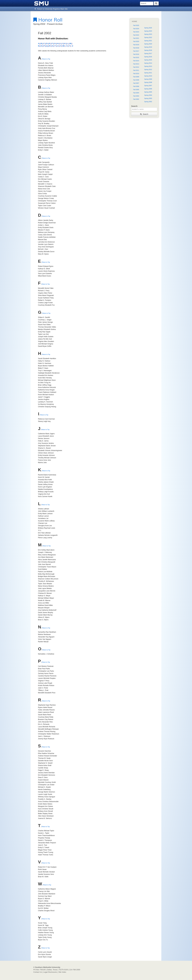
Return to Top (46, 59)
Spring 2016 (148, 57)
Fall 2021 (136, 38)
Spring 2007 (148, 86)
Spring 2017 (148, 53)
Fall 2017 (136, 51)
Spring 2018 (148, 50)
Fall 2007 (136, 83)
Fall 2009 (136, 77)
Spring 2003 (148, 98)
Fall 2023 (136, 32)
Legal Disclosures (50, 972)
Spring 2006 (148, 89)
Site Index (62, 972)
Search (144, 114)
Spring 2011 (148, 73)
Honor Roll (48, 20)
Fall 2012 (136, 67)
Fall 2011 (136, 70)
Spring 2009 (148, 79)
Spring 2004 (148, 95)
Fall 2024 (136, 29)
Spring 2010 (148, 76)
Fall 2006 (136, 86)
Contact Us (38, 972)
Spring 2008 (148, 82)
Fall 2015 (136, 57)
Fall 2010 (136, 74)
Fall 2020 (136, 41)
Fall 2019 (136, 45)
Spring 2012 (148, 70)
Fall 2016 (136, 54)
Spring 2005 (148, 92)
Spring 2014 (148, 63)
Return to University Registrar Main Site (51, 9)
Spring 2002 (148, 102)
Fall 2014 (136, 61)
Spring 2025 (148, 28)
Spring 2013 (148, 66)
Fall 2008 (136, 80)
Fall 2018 (136, 48)
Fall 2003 (136, 96)
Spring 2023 (148, 34)
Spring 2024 (148, 31)
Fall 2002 (136, 99)
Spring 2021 (148, 41)
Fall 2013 (136, 64)
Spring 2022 (148, 37)
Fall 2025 (136, 25)
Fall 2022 (136, 35)
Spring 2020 (148, 44)
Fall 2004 (136, 93)
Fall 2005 (136, 90)
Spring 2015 (148, 60)
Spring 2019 (148, 47)
